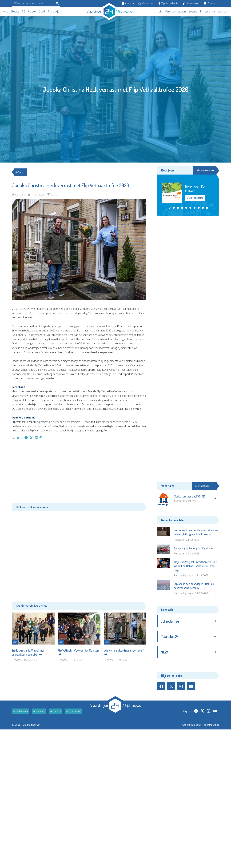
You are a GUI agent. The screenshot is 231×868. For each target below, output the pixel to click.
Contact (39, 713)
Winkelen (170, 11)
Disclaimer (73, 713)
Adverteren (191, 3)
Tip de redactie (168, 3)
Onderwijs (54, 11)
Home (5, 11)
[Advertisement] (79, 473)
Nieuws (15, 11)
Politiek (32, 11)
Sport (42, 11)
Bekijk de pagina (195, 198)
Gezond (193, 11)
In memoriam (207, 11)
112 (24, 11)
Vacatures (146, 3)
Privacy (56, 713)
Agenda (128, 3)
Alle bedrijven (205, 170)
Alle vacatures (204, 486)
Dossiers (211, 3)
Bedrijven (223, 11)
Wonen (182, 11)
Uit (160, 11)
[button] (170, 208)
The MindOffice (210, 726)
